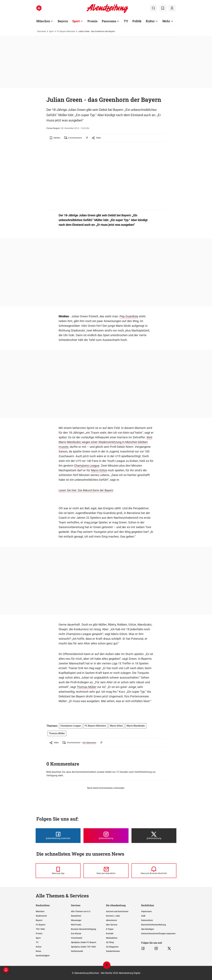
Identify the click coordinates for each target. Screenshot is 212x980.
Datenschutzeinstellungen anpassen (158, 933)
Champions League (87, 466)
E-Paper (110, 929)
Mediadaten (112, 938)
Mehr (166, 21)
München (43, 21)
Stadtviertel (41, 916)
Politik (137, 21)
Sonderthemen (113, 951)
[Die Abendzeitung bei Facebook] (58, 836)
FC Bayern (41, 925)
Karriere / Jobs (113, 916)
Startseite (42, 31)
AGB (143, 916)
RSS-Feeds (76, 925)
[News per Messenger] (58, 871)
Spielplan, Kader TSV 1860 (83, 947)
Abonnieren (111, 920)
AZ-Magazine (112, 947)
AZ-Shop (110, 942)
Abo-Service (112, 925)
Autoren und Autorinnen (117, 911)
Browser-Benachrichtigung (83, 929)
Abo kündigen (148, 929)
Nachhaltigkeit (43, 956)
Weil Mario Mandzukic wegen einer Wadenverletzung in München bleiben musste (105, 442)
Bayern (63, 21)
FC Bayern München (66, 31)
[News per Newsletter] (106, 871)
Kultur (150, 21)
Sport (76, 21)
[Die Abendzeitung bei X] (154, 836)
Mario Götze (99, 470)
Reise (38, 951)
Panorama (109, 21)
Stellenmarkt (77, 951)
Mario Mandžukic (136, 726)
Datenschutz (147, 920)
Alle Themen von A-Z (81, 911)
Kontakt (110, 933)
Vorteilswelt (77, 938)
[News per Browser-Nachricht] (154, 871)
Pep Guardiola (129, 316)
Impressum (146, 911)
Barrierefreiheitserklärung (153, 925)
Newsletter (76, 916)
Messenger (76, 920)
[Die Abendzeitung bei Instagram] (106, 836)
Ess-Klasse (76, 933)
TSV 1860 (40, 929)
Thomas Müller (87, 687)
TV (126, 21)
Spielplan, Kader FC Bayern (84, 942)
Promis (92, 21)
